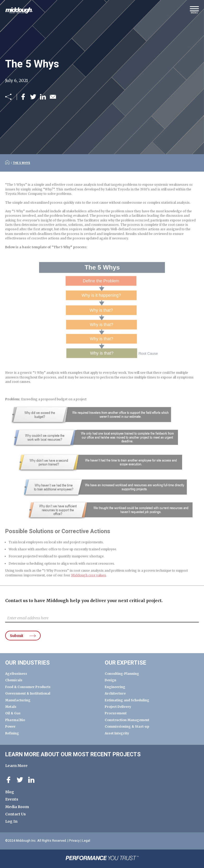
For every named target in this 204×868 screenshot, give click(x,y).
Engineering (115, 687)
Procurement (116, 713)
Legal (86, 841)
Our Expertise (125, 663)
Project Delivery (118, 707)
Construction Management (127, 720)
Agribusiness (16, 674)
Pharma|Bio (15, 720)
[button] (194, 12)
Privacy (74, 841)
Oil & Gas (13, 713)
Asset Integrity (117, 733)
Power (10, 726)
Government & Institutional (28, 693)
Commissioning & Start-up (127, 726)
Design (110, 680)
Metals (11, 707)
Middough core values (89, 581)
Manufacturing (18, 700)
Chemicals (14, 680)
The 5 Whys (21, 163)
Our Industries (27, 663)
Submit (17, 636)
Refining (12, 733)
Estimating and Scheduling (127, 700)
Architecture (115, 693)
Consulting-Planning (122, 674)
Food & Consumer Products (28, 687)
